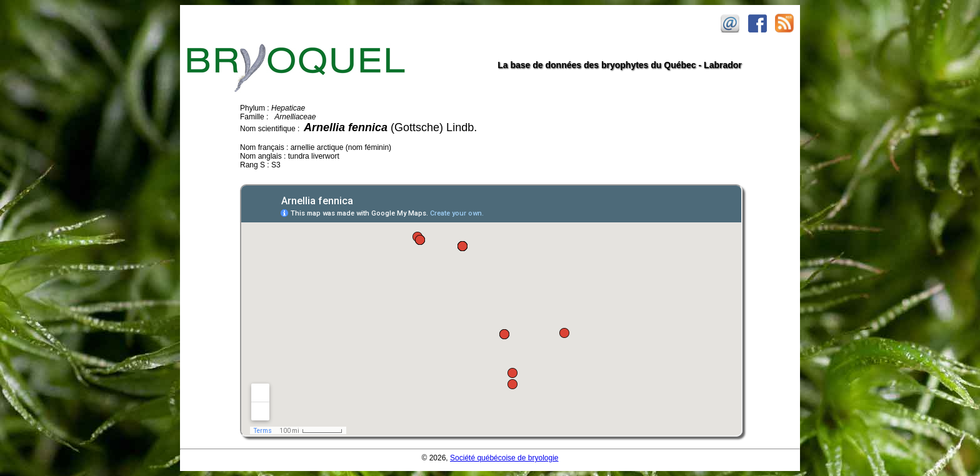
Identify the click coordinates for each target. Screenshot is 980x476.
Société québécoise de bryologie (504, 458)
